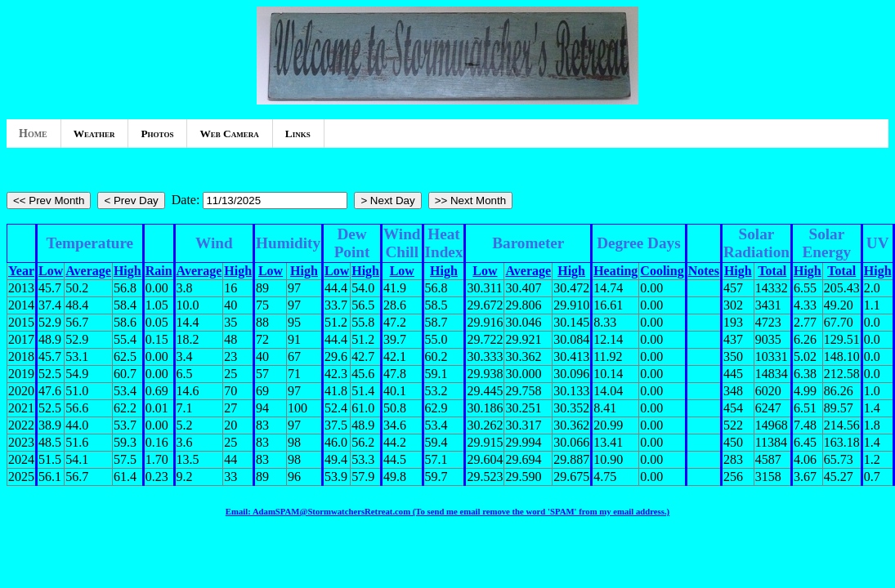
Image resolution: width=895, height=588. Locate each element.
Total (772, 271)
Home (33, 134)
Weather (94, 134)
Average (88, 271)
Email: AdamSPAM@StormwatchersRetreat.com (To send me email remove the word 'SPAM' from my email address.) (447, 511)
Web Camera (229, 134)
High (128, 271)
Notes (704, 271)
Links (298, 134)
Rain (159, 271)
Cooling (662, 271)
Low (51, 271)
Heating (615, 271)
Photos (157, 134)
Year (21, 271)
